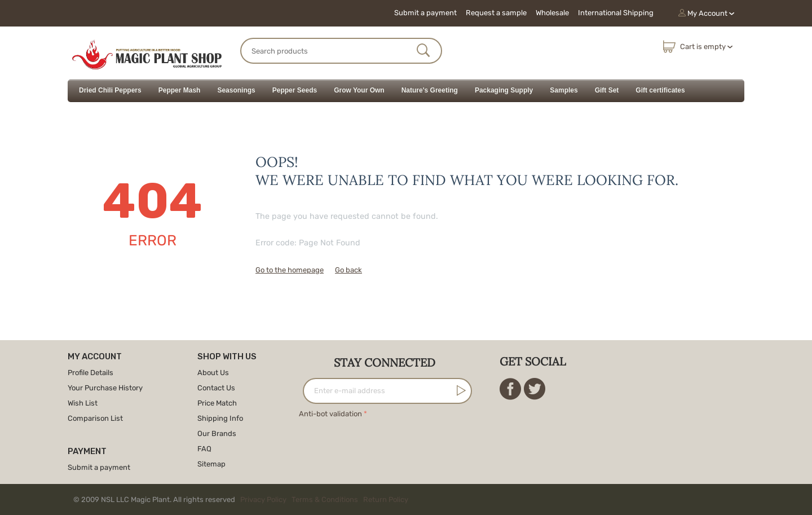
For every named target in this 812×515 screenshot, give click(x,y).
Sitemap (211, 464)
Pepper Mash (180, 90)
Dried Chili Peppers (110, 90)
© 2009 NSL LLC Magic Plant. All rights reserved (243, 499)
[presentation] (385, 443)
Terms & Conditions (325, 499)
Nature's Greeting (430, 90)
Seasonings (236, 90)
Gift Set (607, 90)
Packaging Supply (504, 90)
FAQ (204, 449)
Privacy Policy (263, 499)
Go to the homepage (290, 270)
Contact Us (216, 388)
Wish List (83, 403)
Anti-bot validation (330, 414)
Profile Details (91, 373)
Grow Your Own (359, 90)
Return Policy (386, 499)
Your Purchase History (105, 388)
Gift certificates (660, 90)
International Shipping (616, 13)
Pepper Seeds (295, 90)
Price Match (217, 403)
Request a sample (496, 13)
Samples (564, 90)
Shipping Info (220, 418)
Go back (348, 270)
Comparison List (95, 418)
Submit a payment (425, 13)
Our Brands (217, 433)
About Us (213, 373)
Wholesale (552, 13)
